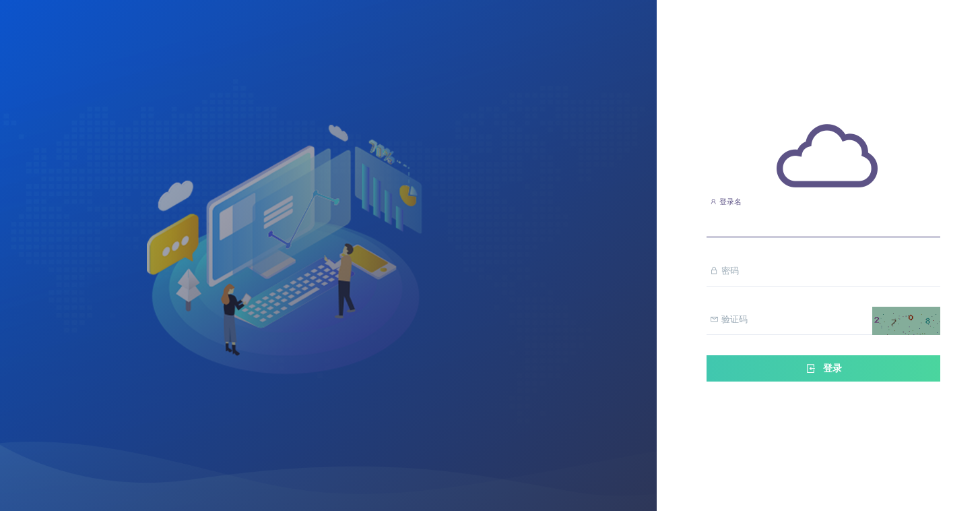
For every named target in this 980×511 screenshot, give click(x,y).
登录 (823, 368)
